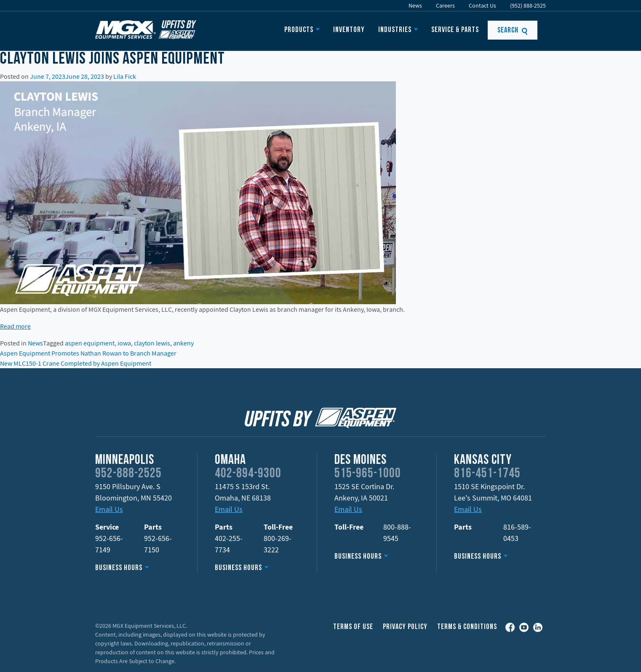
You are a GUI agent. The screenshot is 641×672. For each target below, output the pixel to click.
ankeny (183, 343)
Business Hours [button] (119, 568)
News (415, 5)
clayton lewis (152, 343)
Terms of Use (353, 627)
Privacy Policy (405, 627)
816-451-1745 (487, 474)
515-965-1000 (368, 474)
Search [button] (513, 31)
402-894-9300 (248, 474)
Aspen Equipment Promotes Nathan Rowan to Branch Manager (88, 353)
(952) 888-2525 (528, 5)
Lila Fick (125, 76)
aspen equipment (90, 343)
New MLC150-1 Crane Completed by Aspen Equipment (76, 363)
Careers (445, 5)
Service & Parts (455, 30)
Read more (15, 326)
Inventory (349, 30)
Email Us (109, 509)
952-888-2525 (128, 474)
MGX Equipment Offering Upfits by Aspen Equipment (146, 29)
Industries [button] (395, 30)
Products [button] (299, 30)
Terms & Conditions (467, 627)
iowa (124, 343)
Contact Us (482, 5)
